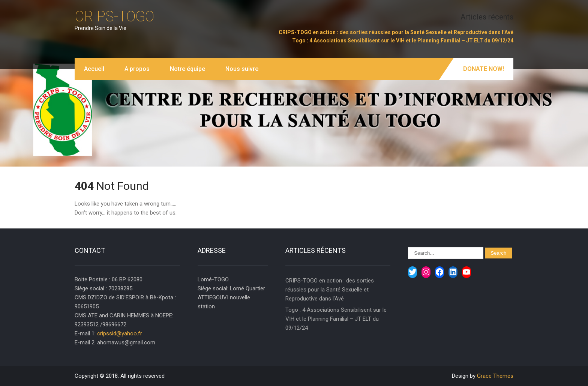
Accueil (94, 69)
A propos (137, 69)
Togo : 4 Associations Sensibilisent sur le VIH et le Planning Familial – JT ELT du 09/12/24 (403, 41)
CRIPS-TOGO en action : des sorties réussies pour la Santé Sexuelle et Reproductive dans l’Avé (396, 32)
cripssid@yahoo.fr (120, 333)
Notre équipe (187, 69)
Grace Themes (495, 376)
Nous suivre (242, 69)
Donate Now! (484, 69)
